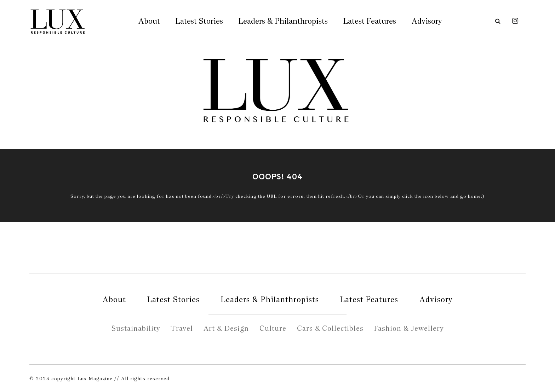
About (149, 21)
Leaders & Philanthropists (283, 21)
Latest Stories (199, 21)
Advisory (427, 21)
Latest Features (370, 21)
